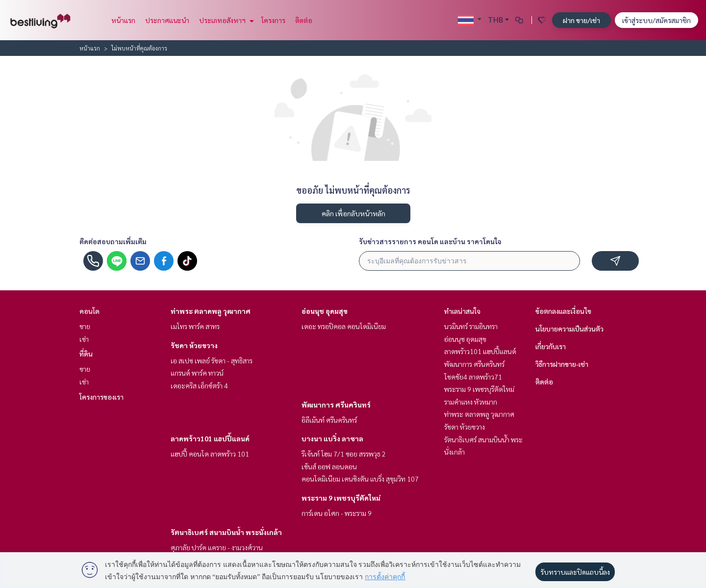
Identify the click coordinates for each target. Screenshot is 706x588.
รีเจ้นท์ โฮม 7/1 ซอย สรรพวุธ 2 (344, 454)
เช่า (84, 339)
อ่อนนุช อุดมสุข (325, 311)
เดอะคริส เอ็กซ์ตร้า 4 (199, 385)
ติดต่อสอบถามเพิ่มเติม (113, 241)
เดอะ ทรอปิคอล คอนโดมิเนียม (344, 326)
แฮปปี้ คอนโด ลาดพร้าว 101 (210, 454)
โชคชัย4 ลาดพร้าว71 (473, 377)
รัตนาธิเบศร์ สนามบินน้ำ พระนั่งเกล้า (226, 532)
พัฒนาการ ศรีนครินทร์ (336, 405)
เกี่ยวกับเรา (551, 346)
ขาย (85, 326)
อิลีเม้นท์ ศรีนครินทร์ (329, 420)
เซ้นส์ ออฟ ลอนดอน (329, 466)
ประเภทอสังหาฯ (225, 20)
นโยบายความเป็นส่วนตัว (569, 329)
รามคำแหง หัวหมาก (471, 402)
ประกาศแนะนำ (167, 20)
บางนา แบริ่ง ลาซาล (332, 438)
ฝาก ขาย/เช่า (581, 20)
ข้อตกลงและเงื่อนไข (563, 311)
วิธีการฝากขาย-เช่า (562, 364)
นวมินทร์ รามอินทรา (471, 326)
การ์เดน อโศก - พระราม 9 (337, 513)
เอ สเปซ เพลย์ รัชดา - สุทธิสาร (212, 360)
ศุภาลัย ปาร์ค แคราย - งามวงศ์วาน (217, 547)
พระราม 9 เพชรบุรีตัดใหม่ (341, 498)
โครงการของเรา (101, 397)
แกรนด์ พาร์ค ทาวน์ (197, 373)
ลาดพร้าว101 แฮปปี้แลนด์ (210, 438)
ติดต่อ (304, 20)
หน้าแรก (123, 20)
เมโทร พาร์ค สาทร (195, 326)
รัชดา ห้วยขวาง (194, 345)
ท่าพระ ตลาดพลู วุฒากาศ (211, 311)
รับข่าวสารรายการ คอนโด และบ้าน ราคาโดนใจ (430, 241)
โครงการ (273, 20)
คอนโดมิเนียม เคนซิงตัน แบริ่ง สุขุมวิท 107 (360, 479)
